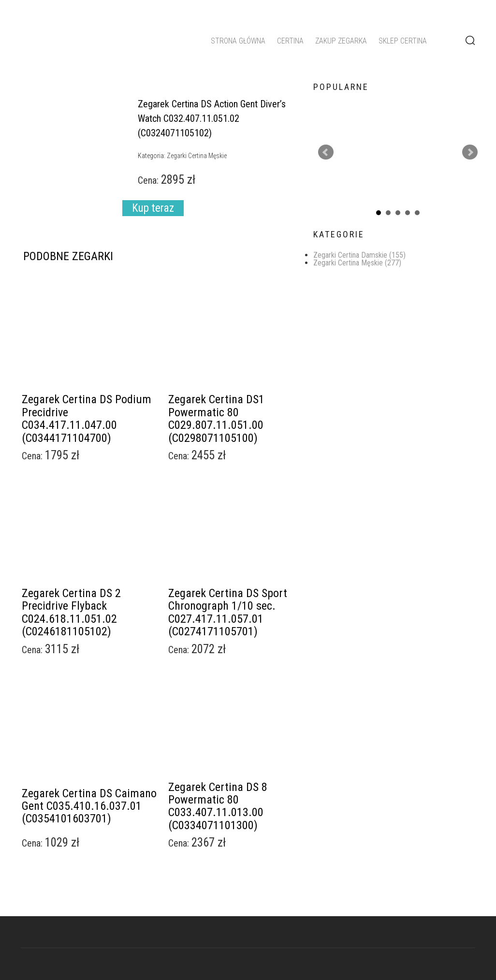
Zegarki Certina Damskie (359, 255)
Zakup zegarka (341, 41)
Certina (290, 41)
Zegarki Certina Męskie (357, 263)
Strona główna (238, 41)
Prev (326, 152)
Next (470, 152)
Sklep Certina (403, 41)
